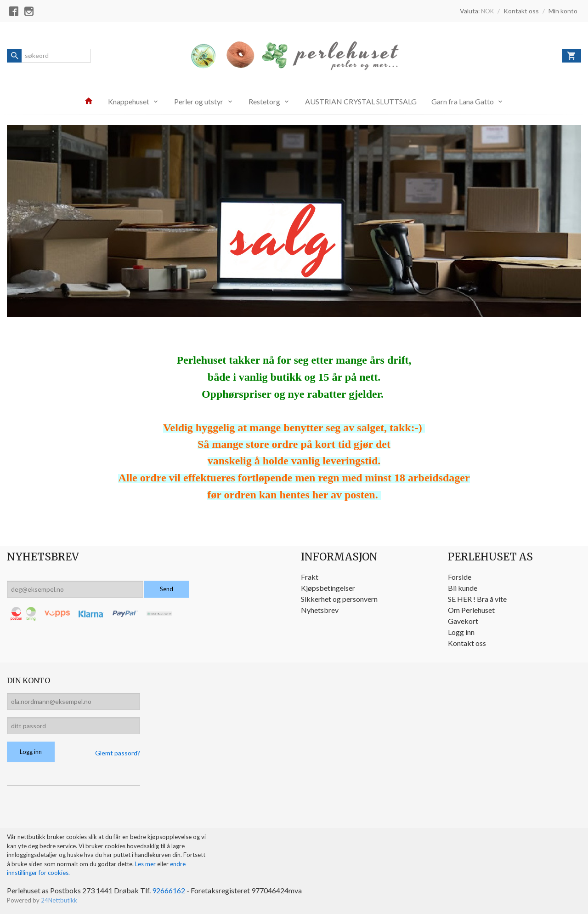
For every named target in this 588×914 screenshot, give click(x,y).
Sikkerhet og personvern (339, 599)
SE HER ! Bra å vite (477, 599)
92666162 (169, 890)
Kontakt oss (467, 643)
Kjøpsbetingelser (328, 588)
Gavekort (463, 621)
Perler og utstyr (199, 101)
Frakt (310, 577)
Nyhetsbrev (320, 610)
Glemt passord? (118, 753)
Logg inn (461, 632)
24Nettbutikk (59, 900)
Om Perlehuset (471, 610)
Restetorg (264, 101)
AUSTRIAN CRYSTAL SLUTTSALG (361, 101)
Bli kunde (463, 588)
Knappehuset (129, 101)
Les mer (146, 864)
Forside (460, 577)
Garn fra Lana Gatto (463, 101)
